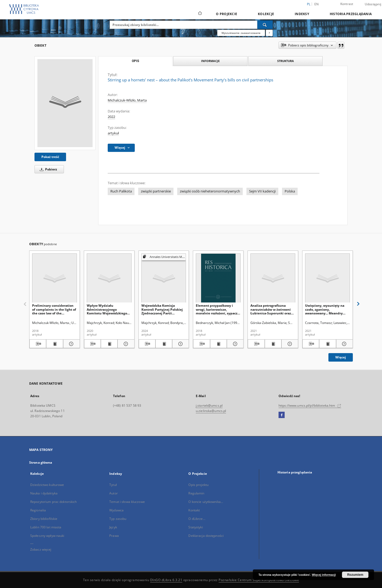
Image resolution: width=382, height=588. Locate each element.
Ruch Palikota (121, 191)
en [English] (317, 4)
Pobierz (47, 169)
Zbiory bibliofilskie (44, 519)
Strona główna (41, 462)
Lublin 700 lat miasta (46, 527)
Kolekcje (266, 14)
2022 (111, 117)
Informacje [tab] (210, 61)
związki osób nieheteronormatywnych (210, 191)
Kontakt (194, 510)
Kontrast (347, 4)
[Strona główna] (200, 14)
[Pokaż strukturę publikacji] (164, 257)
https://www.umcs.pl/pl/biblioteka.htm (310, 405)
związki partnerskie (156, 191)
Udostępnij (373, 4)
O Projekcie (227, 14)
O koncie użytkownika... (206, 502)
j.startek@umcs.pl (209, 405)
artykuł (113, 133)
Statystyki (196, 527)
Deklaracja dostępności (206, 536)
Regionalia (38, 510)
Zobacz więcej (41, 549)
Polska (290, 191)
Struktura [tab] (286, 61)
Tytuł (113, 485)
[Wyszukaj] (265, 25)
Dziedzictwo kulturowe (47, 485)
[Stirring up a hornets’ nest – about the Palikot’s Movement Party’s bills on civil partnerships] (65, 103)
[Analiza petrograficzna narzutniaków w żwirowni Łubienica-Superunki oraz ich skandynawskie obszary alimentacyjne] (273, 278)
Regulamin (196, 493)
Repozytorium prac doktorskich (53, 502)
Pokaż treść (50, 157)
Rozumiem (355, 575)
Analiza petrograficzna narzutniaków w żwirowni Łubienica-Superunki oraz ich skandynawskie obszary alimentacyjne (272, 309)
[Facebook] (282, 415)
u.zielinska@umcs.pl (211, 411)
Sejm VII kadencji (262, 191)
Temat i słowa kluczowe (127, 502)
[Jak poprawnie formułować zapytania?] (269, 33)
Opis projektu (198, 485)
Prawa (114, 536)
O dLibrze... (197, 519)
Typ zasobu (118, 519)
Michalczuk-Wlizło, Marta (127, 100)
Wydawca (116, 510)
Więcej (341, 357)
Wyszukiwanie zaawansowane (241, 33)
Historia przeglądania (351, 14)
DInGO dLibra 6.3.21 (166, 580)
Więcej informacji (324, 575)
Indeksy (302, 14)
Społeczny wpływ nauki (47, 536)
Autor (114, 493)
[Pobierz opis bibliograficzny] (38, 344)
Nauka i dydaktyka (44, 493)
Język (113, 527)
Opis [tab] (135, 61)
